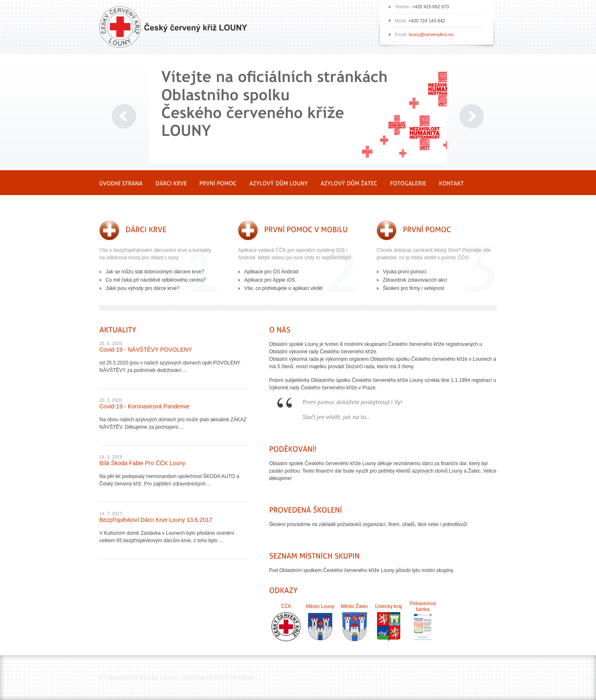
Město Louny (320, 606)
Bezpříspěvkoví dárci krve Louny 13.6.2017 (156, 520)
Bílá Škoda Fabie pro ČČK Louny (142, 463)
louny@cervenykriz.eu (431, 34)
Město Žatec (354, 606)
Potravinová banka (423, 606)
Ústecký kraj (388, 606)
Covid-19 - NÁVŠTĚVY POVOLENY (146, 350)
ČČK (286, 606)
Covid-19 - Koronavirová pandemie (144, 406)
